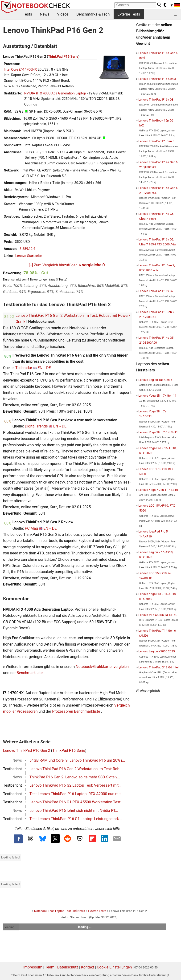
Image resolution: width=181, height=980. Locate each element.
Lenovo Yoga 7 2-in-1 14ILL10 (158, 490)
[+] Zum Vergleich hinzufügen (53, 265)
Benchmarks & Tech (93, 14)
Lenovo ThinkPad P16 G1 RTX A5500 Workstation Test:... (77, 802)
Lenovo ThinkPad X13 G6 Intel (158, 667)
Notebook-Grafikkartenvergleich (102, 667)
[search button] (159, 5)
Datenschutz (68, 967)
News (45, 14)
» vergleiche (92, 265)
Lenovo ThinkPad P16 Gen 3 (157, 79)
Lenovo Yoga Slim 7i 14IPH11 (158, 432)
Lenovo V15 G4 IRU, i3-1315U (158, 615)
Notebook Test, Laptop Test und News (60, 911)
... (175, 14)
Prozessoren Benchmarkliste (76, 711)
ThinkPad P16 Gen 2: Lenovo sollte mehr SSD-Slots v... (75, 777)
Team (50, 967)
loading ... (11, 927)
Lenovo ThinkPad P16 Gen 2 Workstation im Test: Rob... (76, 769)
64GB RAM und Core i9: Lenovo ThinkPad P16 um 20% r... (77, 760)
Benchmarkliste (30, 673)
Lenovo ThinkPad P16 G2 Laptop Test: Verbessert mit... (76, 785)
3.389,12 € (27, 249)
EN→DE (44, 368)
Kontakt (88, 967)
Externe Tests (129, 14)
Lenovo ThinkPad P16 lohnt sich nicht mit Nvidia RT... (74, 811)
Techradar (24, 368)
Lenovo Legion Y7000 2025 (156, 651)
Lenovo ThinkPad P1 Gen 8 (156, 141)
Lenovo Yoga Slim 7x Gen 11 (157, 396)
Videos (63, 14)
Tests (27, 14)
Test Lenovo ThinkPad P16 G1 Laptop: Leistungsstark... (76, 819)
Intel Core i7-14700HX (20, 70)
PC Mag (31, 528)
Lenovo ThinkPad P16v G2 (156, 291)
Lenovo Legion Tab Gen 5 (155, 380)
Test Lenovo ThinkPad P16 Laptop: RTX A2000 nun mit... (77, 794)
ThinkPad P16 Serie (63, 57)
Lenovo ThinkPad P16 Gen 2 (27, 750)
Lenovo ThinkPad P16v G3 (156, 100)
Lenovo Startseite (29, 256)
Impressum (33, 967)
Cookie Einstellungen (114, 967)
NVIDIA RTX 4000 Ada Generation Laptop (55, 93)
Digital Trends (36, 426)
